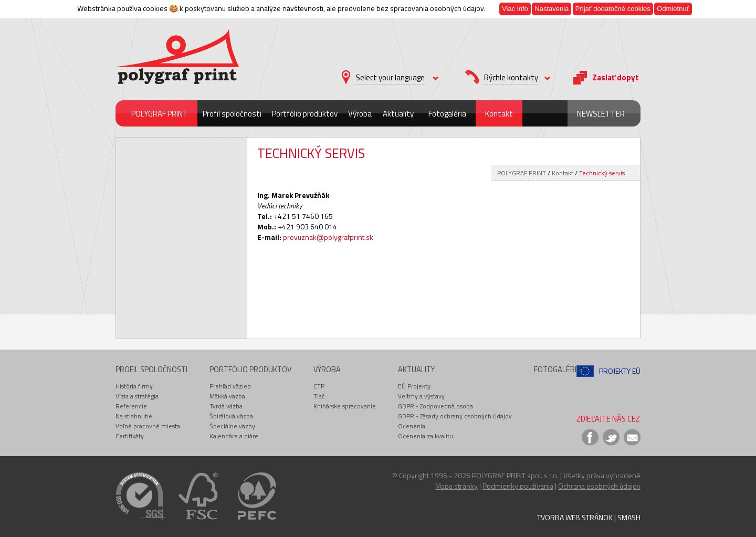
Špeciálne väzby (232, 426)
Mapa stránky (456, 486)
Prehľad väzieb (230, 386)
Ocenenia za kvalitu (426, 436)
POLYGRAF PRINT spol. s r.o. (515, 475)
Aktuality (398, 114)
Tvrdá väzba (226, 406)
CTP (319, 386)
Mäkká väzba (227, 396)
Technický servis (602, 173)
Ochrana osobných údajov (599, 486)
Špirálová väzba (231, 416)
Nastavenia (552, 9)
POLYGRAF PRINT (160, 114)
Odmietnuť (673, 9)
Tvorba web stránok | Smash (589, 517)
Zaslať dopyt (616, 77)
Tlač (319, 396)
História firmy (134, 386)
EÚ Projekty (414, 386)
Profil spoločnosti (232, 114)
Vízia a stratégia (137, 396)
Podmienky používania (518, 486)
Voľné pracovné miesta (148, 426)
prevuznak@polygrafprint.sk (328, 237)
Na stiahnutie (134, 416)
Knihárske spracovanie (345, 406)
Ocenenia (412, 426)
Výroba (360, 114)
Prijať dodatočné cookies (613, 9)
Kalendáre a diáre (234, 436)
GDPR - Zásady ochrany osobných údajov (455, 416)
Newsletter (601, 114)
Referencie (131, 406)
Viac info (515, 9)
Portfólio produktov (305, 114)
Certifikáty (130, 436)
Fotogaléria (447, 114)
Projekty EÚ (620, 371)
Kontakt (499, 114)
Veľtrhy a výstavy (421, 396)
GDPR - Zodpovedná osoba (435, 406)
